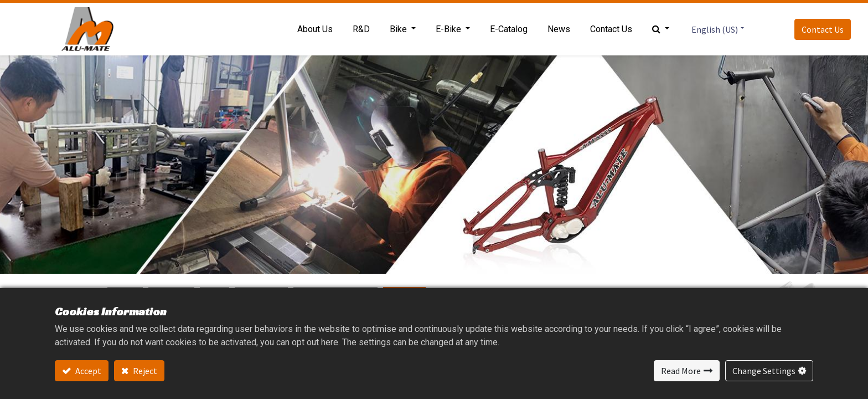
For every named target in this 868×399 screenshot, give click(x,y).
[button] (661, 29)
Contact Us (823, 29)
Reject (144, 371)
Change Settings (764, 371)
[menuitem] (315, 29)
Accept (87, 371)
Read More (681, 371)
